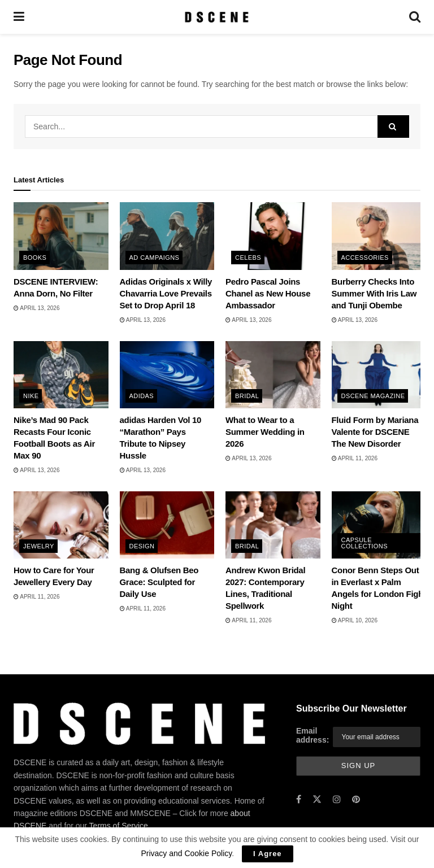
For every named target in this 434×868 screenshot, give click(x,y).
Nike (31, 396)
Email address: (313, 735)
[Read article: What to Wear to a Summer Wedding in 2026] (273, 375)
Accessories (365, 258)
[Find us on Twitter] (317, 800)
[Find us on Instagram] (337, 800)
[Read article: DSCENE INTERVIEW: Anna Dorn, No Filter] (61, 236)
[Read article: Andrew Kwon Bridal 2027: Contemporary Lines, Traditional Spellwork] (273, 525)
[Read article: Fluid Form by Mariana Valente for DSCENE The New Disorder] (379, 375)
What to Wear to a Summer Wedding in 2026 (265, 432)
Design (142, 546)
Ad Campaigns (155, 258)
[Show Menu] (19, 17)
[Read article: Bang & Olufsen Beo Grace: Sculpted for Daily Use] (167, 525)
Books (35, 258)
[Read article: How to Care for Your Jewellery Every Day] (61, 525)
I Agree (268, 854)
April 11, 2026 (355, 458)
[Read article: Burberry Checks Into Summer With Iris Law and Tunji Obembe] (379, 236)
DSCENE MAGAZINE (373, 396)
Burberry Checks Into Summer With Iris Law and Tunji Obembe (374, 293)
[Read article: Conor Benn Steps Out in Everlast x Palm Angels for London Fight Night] (379, 525)
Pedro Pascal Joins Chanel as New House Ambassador (268, 293)
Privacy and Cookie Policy (186, 853)
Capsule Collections (364, 543)
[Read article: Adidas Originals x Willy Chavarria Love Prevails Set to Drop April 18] (167, 236)
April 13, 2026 (36, 308)
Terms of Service (119, 826)
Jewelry (39, 546)
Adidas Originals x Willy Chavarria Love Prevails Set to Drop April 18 (166, 293)
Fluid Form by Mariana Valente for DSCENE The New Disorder (375, 432)
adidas (142, 396)
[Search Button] (415, 17)
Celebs (248, 258)
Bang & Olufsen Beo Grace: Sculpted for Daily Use (159, 582)
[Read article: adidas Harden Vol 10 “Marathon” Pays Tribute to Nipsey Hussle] (167, 375)
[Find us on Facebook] (299, 800)
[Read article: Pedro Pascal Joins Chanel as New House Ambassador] (273, 236)
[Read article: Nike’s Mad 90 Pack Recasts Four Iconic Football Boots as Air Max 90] (61, 375)
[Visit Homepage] (217, 17)
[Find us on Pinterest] (356, 800)
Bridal (247, 396)
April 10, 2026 (355, 620)
